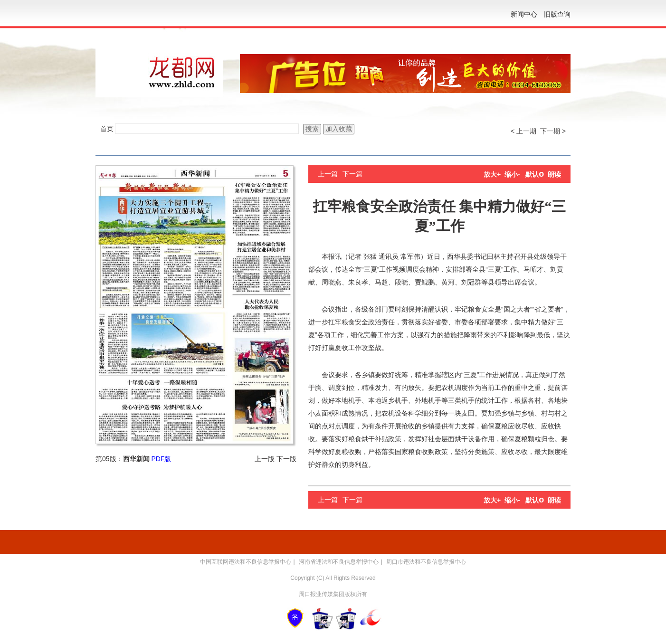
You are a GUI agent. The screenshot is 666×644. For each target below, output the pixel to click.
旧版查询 (557, 14)
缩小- (512, 174)
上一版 (265, 459)
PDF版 (161, 459)
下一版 (286, 459)
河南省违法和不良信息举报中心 (339, 562)
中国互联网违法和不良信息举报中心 (246, 562)
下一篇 (352, 174)
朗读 (554, 174)
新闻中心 (524, 14)
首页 (107, 129)
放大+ (492, 174)
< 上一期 (523, 131)
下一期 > (553, 131)
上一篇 (328, 174)
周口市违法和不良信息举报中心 (426, 562)
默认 (535, 174)
